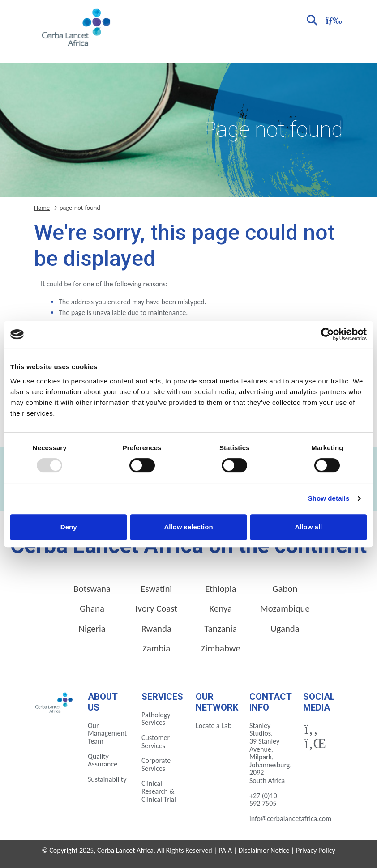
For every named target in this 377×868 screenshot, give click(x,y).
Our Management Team (107, 733)
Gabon (285, 589)
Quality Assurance (103, 760)
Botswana (92, 589)
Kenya (221, 608)
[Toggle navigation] (333, 19)
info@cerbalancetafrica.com (290, 819)
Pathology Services (156, 719)
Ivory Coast (156, 608)
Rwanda (156, 629)
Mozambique (285, 608)
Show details (329, 498)
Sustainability (107, 779)
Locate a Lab (214, 725)
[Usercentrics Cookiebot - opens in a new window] (328, 334)
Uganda (285, 629)
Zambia (156, 648)
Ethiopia (221, 589)
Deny (69, 527)
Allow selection (188, 527)
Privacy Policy (316, 850)
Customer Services (156, 742)
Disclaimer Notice (264, 850)
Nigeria (92, 629)
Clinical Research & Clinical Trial (159, 791)
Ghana (92, 608)
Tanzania (221, 629)
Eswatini (156, 589)
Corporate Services (156, 764)
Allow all (308, 527)
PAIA (225, 850)
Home (42, 208)
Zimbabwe (221, 648)
